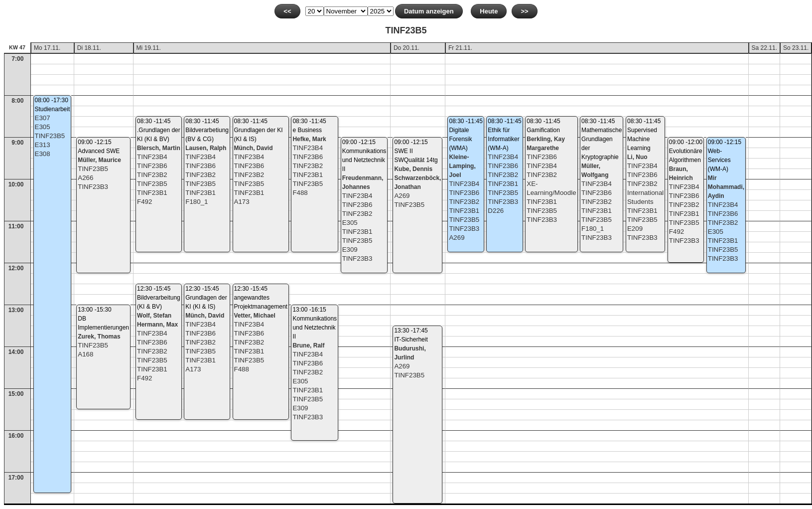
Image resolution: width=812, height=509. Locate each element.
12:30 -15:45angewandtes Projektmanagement (261, 298)
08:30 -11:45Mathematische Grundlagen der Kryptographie (602, 139)
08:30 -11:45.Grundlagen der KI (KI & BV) (159, 130)
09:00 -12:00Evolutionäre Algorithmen (686, 151)
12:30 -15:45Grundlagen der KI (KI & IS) (206, 298)
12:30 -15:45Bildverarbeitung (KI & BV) (159, 298)
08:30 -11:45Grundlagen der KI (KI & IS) (259, 130)
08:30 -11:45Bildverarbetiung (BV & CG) (207, 130)
